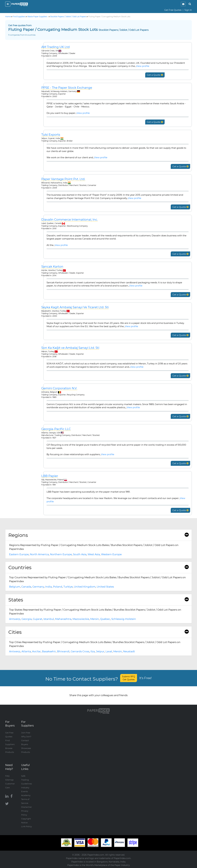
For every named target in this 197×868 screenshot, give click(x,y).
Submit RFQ (129, 678)
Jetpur (100, 651)
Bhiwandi (63, 651)
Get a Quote (155, 75)
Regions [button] (98, 535)
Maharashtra (63, 619)
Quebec (105, 619)
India (49, 587)
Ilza (93, 651)
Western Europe (111, 554)
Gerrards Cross (80, 651)
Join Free (26, 733)
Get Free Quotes (173, 10)
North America (39, 554)
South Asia (80, 554)
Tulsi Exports (51, 135)
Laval (109, 651)
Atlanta (26, 651)
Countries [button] (98, 567)
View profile (143, 66)
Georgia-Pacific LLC (56, 429)
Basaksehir (49, 651)
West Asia (94, 554)
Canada (26, 587)
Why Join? (26, 737)
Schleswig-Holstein (124, 619)
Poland (58, 587)
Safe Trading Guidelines (26, 780)
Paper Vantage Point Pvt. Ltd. (63, 179)
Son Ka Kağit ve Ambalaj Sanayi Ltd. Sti (70, 348)
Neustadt (129, 651)
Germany (38, 587)
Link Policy (26, 826)
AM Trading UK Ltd (56, 47)
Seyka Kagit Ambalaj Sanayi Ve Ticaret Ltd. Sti (75, 307)
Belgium (15, 587)
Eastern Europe (19, 554)
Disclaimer (26, 807)
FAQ (7, 776)
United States (105, 587)
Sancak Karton (52, 267)
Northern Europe (61, 554)
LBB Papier (50, 476)
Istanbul (49, 619)
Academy (26, 795)
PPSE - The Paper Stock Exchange (67, 88)
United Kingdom (85, 587)
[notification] (183, 4)
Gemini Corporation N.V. (59, 388)
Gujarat (38, 619)
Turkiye (68, 587)
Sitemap (9, 780)
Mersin (95, 619)
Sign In (188, 10)
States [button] (98, 600)
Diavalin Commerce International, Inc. (70, 220)
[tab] (98, 535)
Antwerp (15, 619)
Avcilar (36, 651)
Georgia (27, 619)
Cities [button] (98, 632)
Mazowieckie (81, 619)
